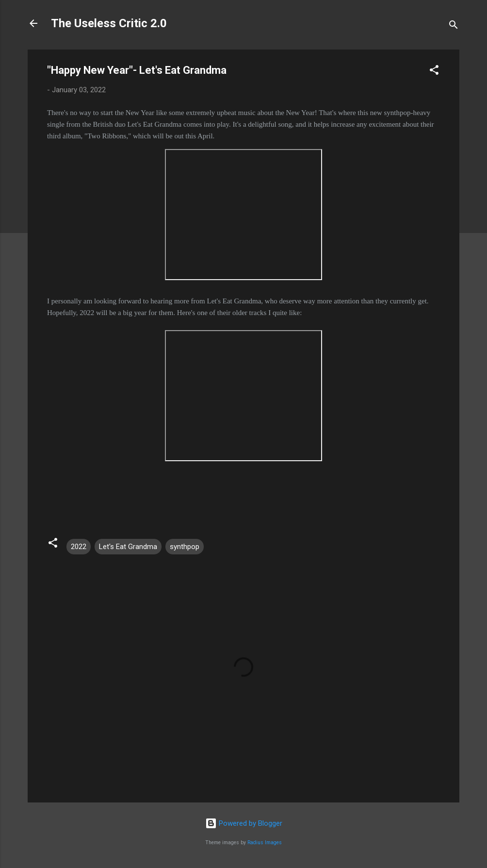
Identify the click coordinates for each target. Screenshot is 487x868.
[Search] (454, 26)
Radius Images (265, 843)
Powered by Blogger (244, 823)
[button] (434, 72)
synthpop (185, 547)
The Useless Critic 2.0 (109, 23)
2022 (79, 547)
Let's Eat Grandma (128, 547)
